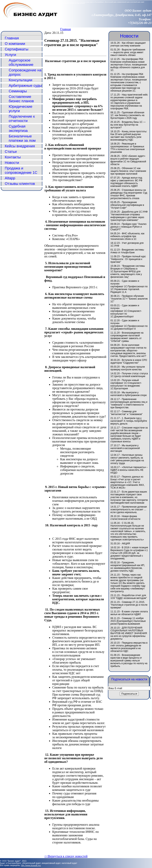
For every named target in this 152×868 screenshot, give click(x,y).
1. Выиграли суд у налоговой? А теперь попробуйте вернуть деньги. (129, 421)
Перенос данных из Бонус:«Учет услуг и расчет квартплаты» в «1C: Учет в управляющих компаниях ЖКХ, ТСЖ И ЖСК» (127, 482)
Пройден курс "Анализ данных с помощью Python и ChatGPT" (128, 227)
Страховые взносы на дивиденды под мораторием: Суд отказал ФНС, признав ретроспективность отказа (129, 194)
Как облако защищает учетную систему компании (128, 44)
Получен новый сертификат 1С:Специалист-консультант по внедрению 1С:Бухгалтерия (126, 384)
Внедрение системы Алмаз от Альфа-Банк (127, 251)
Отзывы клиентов (20, 184)
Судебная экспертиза (18, 128)
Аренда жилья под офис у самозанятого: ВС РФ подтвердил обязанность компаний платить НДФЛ (126, 182)
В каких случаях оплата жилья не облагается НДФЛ (129, 613)
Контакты (13, 157)
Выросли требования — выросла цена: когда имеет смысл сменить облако (128, 52)
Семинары (18, 91)
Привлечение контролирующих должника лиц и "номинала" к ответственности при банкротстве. (129, 403)
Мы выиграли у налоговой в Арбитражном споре (129, 394)
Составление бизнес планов (21, 99)
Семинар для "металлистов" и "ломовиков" (126, 413)
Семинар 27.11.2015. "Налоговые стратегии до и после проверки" (129, 605)
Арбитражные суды (25, 86)
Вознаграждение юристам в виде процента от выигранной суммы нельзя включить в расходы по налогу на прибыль (129, 661)
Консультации (20, 80)
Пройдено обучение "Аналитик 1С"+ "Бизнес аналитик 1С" (129, 299)
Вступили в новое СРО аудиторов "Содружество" (129, 361)
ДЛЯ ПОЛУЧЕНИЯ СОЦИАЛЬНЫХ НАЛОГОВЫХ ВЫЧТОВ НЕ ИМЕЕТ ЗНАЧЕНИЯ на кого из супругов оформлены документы (129, 633)
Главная (66, 29)
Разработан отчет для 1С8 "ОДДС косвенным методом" (129, 597)
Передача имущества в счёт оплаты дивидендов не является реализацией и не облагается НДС (129, 647)
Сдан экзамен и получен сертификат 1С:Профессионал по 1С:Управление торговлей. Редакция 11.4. (129, 286)
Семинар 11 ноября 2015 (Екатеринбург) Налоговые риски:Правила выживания (128, 621)
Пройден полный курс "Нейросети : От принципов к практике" (128, 259)
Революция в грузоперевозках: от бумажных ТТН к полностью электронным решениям (127, 148)
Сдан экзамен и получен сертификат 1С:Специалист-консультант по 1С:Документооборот (126, 311)
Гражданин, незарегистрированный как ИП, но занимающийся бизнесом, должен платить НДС (128, 567)
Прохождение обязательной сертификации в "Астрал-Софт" (127, 205)
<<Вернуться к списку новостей (66, 856)
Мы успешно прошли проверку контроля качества (128, 368)
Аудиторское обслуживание (21, 62)
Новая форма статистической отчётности (125, 518)
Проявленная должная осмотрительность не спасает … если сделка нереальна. (129, 510)
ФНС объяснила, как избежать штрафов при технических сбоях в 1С (127, 236)
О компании (15, 44)
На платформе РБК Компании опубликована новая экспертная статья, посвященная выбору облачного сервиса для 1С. (129, 65)
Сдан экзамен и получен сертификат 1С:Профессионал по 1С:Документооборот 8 (129, 325)
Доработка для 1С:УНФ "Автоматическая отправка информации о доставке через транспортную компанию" (129, 216)
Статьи (11, 152)
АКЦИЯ (126, 544)
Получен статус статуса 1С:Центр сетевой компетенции (129, 375)
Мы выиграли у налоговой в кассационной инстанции (125, 448)
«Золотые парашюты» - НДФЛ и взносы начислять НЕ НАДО (129, 470)
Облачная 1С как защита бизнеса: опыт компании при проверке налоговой (128, 171)
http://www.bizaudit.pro (31, 865)
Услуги (10, 55)
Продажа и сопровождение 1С (21, 170)
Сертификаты (17, 49)
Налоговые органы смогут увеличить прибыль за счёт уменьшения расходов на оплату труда (127, 459)
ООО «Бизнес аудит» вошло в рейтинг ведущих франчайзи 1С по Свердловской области (128, 160)
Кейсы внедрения (20, 146)
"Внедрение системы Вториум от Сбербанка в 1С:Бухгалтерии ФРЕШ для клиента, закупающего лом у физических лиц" (128, 271)
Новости (12, 163)
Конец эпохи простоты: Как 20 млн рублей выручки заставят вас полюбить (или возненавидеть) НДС (129, 136)
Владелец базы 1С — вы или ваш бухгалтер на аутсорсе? (128, 125)
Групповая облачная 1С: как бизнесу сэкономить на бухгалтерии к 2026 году (127, 115)
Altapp (10, 178)
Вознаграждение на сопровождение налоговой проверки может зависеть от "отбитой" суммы (127, 337)
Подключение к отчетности (22, 119)
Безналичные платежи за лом (22, 138)
